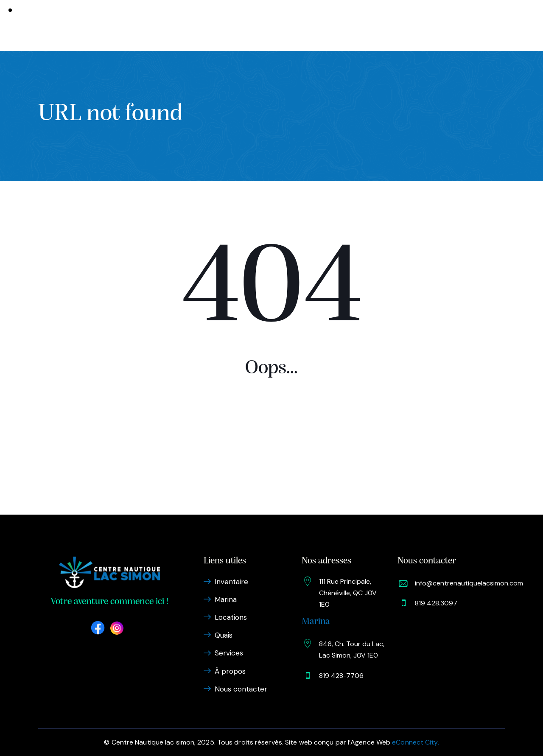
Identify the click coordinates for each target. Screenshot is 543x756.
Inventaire (155, 25)
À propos (347, 25)
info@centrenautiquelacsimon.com (469, 583)
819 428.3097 (436, 603)
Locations (235, 25)
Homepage (271, 442)
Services (306, 25)
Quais (272, 25)
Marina (197, 25)
